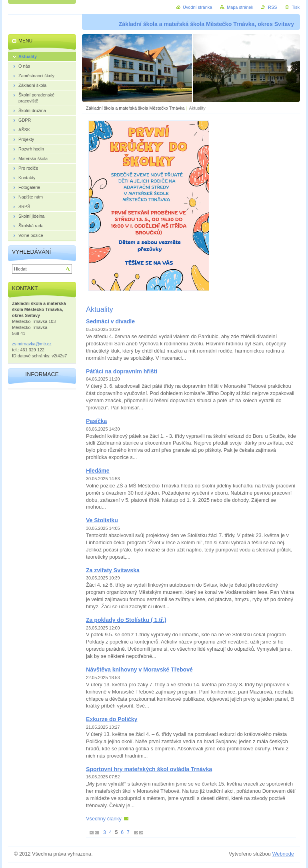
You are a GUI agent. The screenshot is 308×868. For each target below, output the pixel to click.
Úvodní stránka (197, 7)
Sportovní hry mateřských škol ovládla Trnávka (149, 769)
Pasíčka (96, 421)
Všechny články (104, 819)
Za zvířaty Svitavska (113, 570)
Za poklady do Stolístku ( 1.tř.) (126, 620)
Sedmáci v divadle (110, 321)
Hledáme (98, 471)
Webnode (283, 854)
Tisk (296, 7)
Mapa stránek (240, 7)
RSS (272, 7)
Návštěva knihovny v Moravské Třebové (139, 670)
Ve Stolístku (102, 520)
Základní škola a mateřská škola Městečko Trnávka (135, 108)
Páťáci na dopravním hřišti (122, 371)
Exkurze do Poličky (112, 719)
